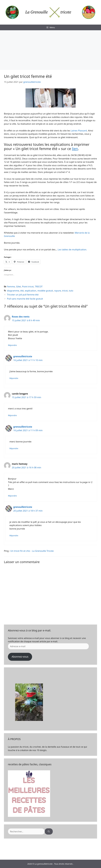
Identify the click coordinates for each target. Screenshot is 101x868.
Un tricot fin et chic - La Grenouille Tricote (32, 551)
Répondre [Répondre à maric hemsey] (12, 496)
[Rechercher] (49, 832)
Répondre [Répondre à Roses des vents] (12, 345)
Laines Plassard (79, 131)
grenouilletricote (23, 356)
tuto (71, 291)
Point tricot (28, 286)
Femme (11, 286)
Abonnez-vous (20, 657)
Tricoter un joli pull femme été (23, 295)
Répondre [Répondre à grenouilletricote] (14, 378)
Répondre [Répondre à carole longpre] (12, 415)
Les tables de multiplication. (72, 249)
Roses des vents (21, 317)
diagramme (13, 291)
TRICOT (39, 286)
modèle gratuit (45, 291)
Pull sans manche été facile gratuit (25, 299)
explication (31, 291)
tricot (65, 291)
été (22, 291)
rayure (58, 291)
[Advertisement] (50, 50)
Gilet (18, 286)
